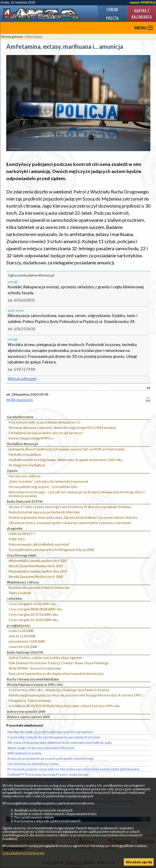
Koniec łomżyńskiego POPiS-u (31, 438)
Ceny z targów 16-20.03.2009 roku (33, 620)
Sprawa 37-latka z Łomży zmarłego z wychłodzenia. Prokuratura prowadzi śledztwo (70, 507)
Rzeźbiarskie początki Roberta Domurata (39, 587)
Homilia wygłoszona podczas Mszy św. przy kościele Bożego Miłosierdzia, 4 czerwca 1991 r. (76, 695)
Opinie (12, 471)
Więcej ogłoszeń (22, 379)
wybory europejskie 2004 (26, 711)
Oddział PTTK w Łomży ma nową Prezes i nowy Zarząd (48, 774)
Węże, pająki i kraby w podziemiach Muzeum (41, 748)
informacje (34, 37)
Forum (112, 9)
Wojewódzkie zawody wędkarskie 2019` (38, 571)
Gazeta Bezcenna (20, 417)
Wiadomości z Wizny (23, 582)
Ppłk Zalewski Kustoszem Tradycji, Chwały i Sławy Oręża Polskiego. (59, 663)
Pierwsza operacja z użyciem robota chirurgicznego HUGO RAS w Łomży (62, 427)
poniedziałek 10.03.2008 (26, 641)
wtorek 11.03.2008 (22, 636)
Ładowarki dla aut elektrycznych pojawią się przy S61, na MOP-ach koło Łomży (67, 449)
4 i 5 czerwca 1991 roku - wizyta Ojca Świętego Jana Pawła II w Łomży (59, 690)
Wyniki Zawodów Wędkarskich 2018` (36, 577)
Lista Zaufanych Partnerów (23, 853)
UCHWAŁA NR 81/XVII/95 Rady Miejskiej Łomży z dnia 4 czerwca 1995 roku (64, 706)
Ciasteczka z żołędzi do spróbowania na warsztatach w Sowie (54, 737)
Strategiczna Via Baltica (27, 465)
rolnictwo (14, 598)
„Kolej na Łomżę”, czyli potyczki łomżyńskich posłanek (48, 481)
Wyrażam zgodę (139, 862)
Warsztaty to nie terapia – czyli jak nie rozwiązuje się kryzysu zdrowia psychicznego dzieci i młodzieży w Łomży (77, 494)
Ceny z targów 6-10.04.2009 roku (33, 604)
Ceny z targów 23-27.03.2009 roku (33, 614)
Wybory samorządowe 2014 (28, 717)
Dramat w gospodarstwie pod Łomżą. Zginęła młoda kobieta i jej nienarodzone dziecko (73, 517)
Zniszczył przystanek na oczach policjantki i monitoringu (51, 758)
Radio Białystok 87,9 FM (25, 501)
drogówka (15, 528)
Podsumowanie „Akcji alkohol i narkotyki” (40, 544)
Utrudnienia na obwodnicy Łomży (33, 764)
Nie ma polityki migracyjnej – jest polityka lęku (43, 487)
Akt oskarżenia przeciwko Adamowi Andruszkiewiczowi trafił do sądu (60, 742)
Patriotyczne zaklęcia (25, 476)
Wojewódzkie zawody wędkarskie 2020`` (39, 561)
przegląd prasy (18, 625)
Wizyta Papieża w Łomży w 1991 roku (35, 684)
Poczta (112, 18)
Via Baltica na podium (25, 454)
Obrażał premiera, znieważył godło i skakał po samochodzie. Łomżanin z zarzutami (70, 523)
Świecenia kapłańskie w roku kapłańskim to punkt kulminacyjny (56, 674)
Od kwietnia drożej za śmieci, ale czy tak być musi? (46, 433)
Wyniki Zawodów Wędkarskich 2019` (36, 566)
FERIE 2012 (17, 539)
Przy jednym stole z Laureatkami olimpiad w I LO (44, 422)
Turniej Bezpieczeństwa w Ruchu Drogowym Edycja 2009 (51, 550)
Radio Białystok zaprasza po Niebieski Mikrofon (44, 512)
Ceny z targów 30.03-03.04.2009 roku (36, 609)
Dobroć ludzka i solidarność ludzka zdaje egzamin (45, 658)
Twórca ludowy (20, 593)
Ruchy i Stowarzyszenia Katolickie (33, 679)
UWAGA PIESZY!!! (22, 534)
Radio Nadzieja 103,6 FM (25, 652)
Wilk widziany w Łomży (24, 753)
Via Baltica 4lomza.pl (22, 444)
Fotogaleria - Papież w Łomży (30, 700)
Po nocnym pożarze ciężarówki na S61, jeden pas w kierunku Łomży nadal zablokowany (74, 769)
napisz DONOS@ (143, 2)
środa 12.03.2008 (21, 631)
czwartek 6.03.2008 (23, 647)
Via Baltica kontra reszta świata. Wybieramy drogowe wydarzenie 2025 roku (66, 460)
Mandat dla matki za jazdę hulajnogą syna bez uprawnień (50, 732)
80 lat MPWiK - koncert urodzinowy (35, 668)
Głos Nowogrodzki (21, 555)
